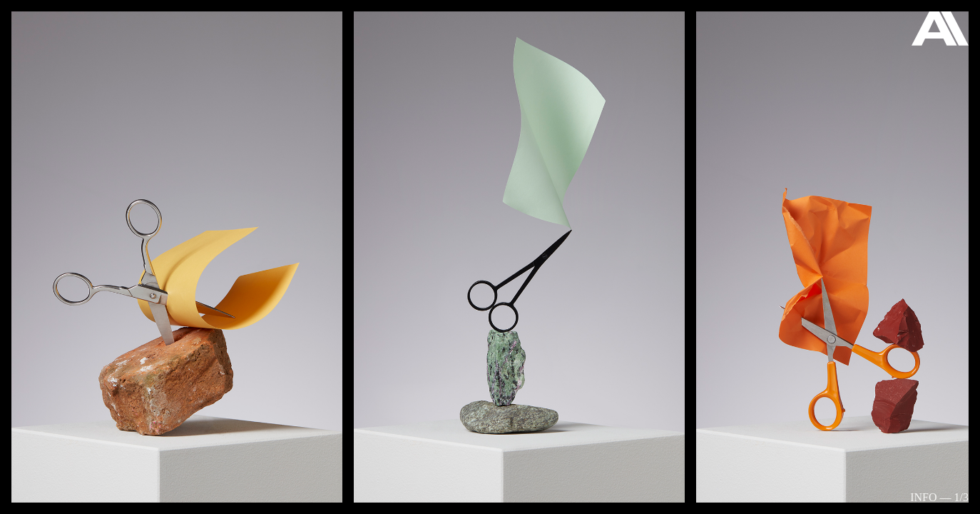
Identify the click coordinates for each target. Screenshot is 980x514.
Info (923, 497)
